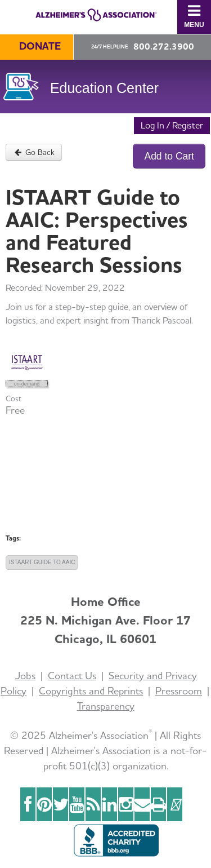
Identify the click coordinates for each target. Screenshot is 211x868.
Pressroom (179, 691)
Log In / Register (172, 125)
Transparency (106, 706)
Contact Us (72, 676)
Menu (194, 16)
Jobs (25, 676)
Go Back (34, 152)
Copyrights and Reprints (91, 691)
